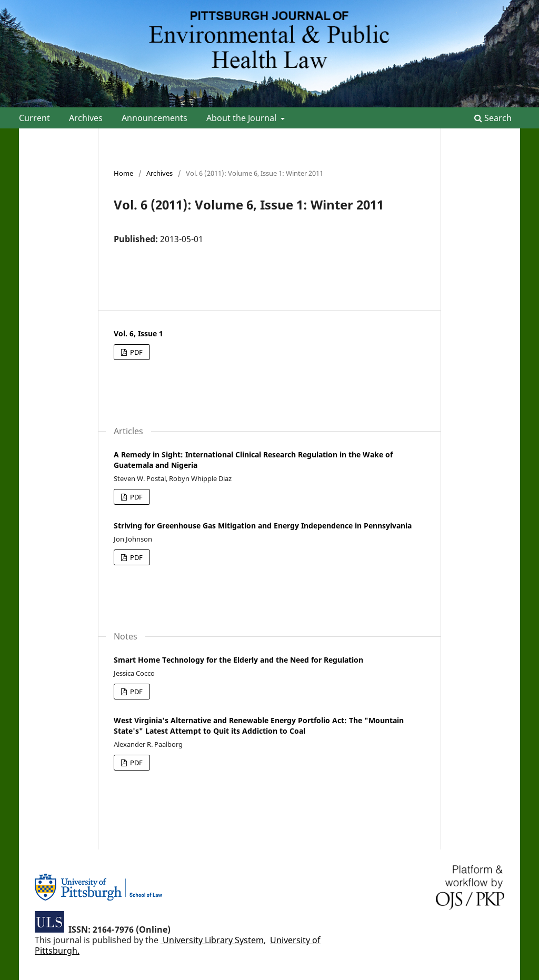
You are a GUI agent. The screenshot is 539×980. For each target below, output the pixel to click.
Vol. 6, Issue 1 (138, 333)
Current (34, 118)
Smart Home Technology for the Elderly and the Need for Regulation (238, 660)
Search (493, 118)
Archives (86, 118)
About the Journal (242, 118)
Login (511, 8)
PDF (136, 352)
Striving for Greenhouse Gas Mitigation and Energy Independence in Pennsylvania (263, 526)
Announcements (154, 118)
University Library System (212, 940)
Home (123, 173)
